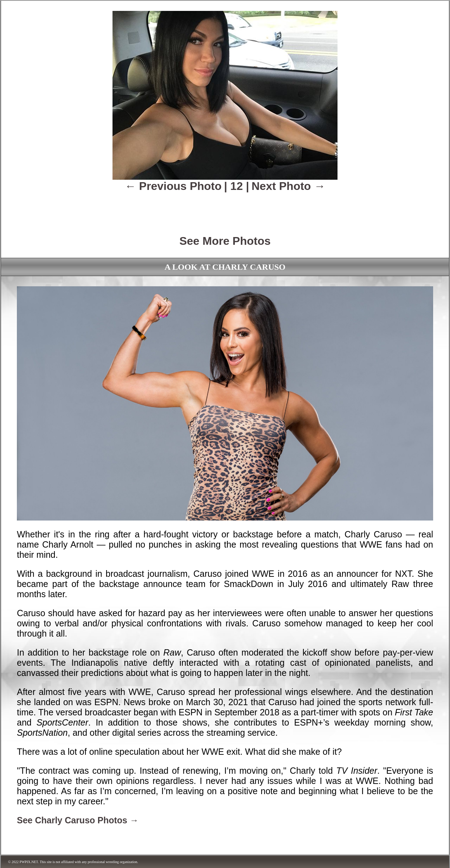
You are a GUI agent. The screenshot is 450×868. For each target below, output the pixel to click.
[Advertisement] (225, 209)
